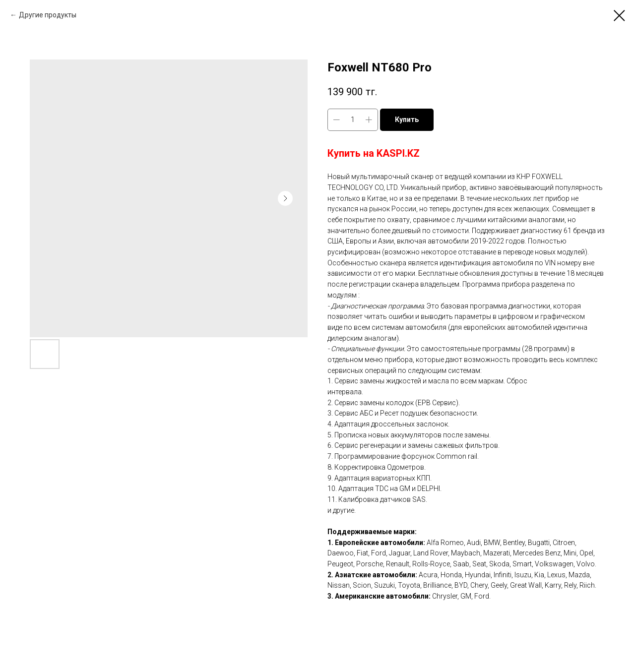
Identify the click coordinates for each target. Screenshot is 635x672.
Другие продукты (48, 15)
